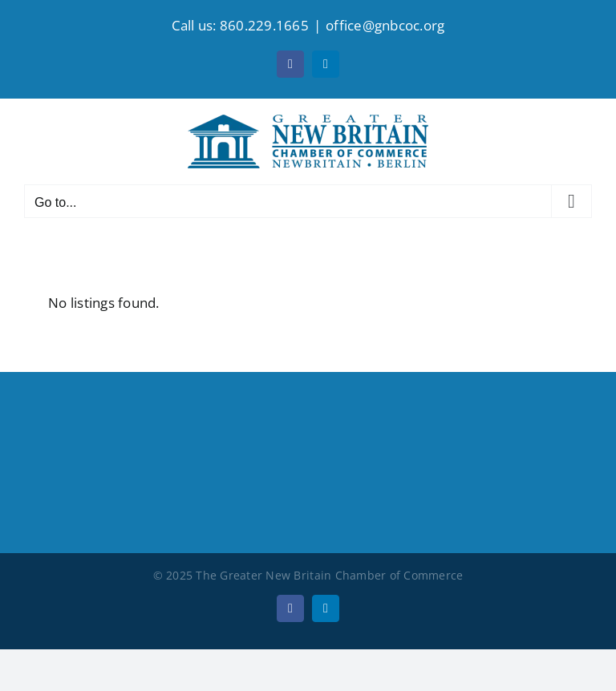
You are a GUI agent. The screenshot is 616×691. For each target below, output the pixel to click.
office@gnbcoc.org (385, 25)
